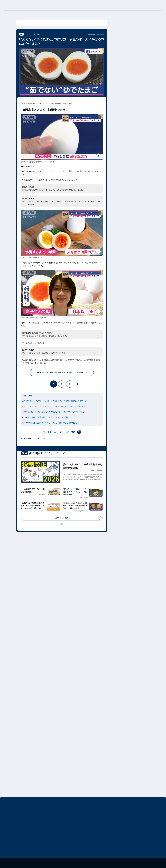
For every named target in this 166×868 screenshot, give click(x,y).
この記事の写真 (29, 166)
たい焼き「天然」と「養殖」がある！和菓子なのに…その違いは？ (47, 417)
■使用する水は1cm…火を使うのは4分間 (62, 372)
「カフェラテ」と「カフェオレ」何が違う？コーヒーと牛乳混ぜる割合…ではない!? (54, 406)
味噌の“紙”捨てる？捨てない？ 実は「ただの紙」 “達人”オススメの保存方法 (53, 412)
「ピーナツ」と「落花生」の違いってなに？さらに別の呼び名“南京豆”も (50, 423)
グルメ (37, 439)
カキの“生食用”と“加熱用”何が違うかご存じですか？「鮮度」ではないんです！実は (55, 401)
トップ (23, 439)
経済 (30, 439)
